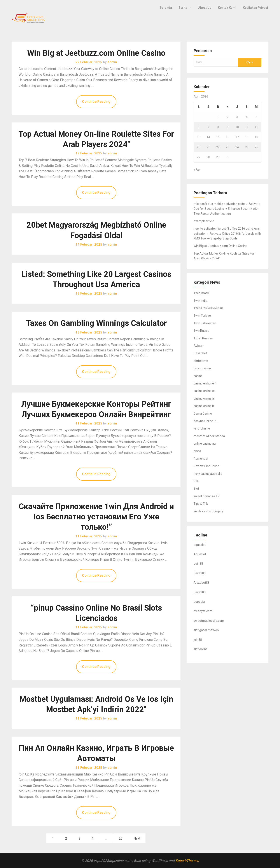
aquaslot (200, 545)
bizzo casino (202, 368)
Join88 (198, 564)
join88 (198, 640)
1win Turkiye (202, 316)
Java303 (200, 573)
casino (198, 376)
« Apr (197, 170)
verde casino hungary (208, 511)
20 (121, 839)
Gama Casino (203, 414)
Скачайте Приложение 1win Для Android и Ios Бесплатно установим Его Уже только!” (96, 517)
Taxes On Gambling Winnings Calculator (96, 323)
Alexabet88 (202, 583)
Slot (196, 489)
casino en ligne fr (205, 383)
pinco (197, 451)
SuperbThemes (187, 861)
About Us (205, 8)
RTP (196, 481)
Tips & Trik (201, 504)
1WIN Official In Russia (209, 308)
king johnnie (202, 428)
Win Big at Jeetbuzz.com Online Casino (96, 53)
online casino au (205, 444)
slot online (201, 649)
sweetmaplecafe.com (209, 621)
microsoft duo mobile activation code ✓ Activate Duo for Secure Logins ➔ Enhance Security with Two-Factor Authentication (227, 209)
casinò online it (204, 406)
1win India (200, 301)
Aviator (199, 346)
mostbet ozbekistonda (209, 436)
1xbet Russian (203, 338)
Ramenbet (201, 459)
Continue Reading (96, 102)
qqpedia (199, 602)
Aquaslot (200, 554)
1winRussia (201, 331)
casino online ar (204, 398)
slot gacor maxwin (206, 630)
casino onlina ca (205, 391)
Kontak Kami (227, 8)
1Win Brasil (201, 293)
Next (137, 839)
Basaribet (200, 353)
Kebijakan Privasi (255, 8)
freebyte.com (203, 611)
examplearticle (204, 221)
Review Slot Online (206, 466)
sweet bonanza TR (207, 496)
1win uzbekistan (205, 323)
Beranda (166, 8)
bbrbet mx (201, 361)
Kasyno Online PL (205, 421)
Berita (186, 8)
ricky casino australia (208, 474)
